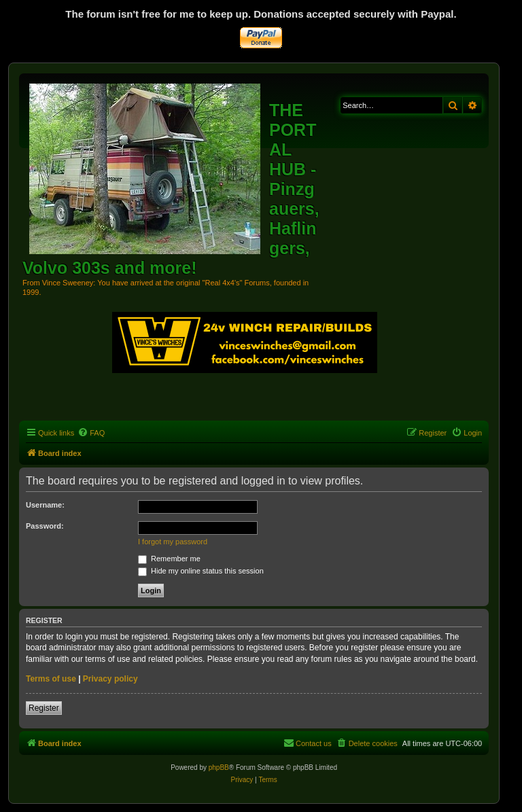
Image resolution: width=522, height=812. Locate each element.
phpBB (219, 767)
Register (44, 708)
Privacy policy (110, 679)
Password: (45, 526)
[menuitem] (91, 433)
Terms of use (51, 679)
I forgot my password (173, 542)
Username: (45, 505)
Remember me (169, 559)
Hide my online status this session (201, 571)
